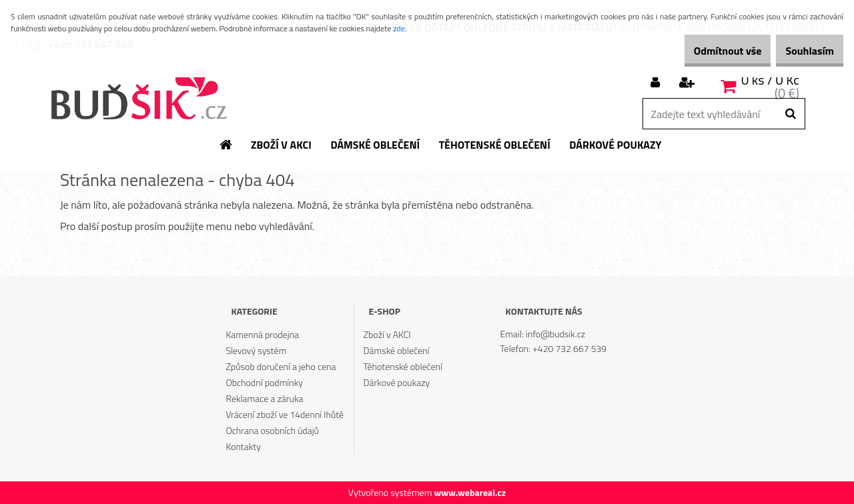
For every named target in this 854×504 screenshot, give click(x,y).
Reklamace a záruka (264, 398)
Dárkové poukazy (397, 382)
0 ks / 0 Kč (770, 80)
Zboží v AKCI (387, 334)
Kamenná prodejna (262, 334)
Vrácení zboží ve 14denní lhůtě (285, 414)
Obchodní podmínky (264, 382)
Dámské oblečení (397, 350)
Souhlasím (802, 51)
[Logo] (138, 95)
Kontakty (243, 446)
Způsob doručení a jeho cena (281, 366)
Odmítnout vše (706, 51)
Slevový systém (256, 350)
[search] (790, 114)
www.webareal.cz (470, 492)
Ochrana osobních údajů (272, 430)
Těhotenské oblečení (403, 366)
